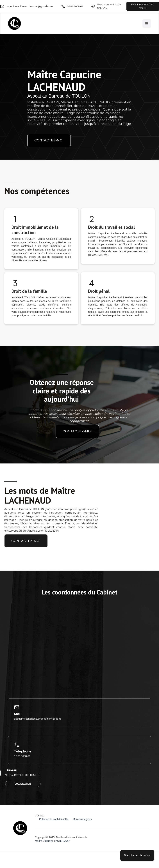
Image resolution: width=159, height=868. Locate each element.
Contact (39, 816)
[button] (147, 24)
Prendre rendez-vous (137, 855)
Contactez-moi (49, 140)
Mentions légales (82, 819)
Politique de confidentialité (54, 819)
